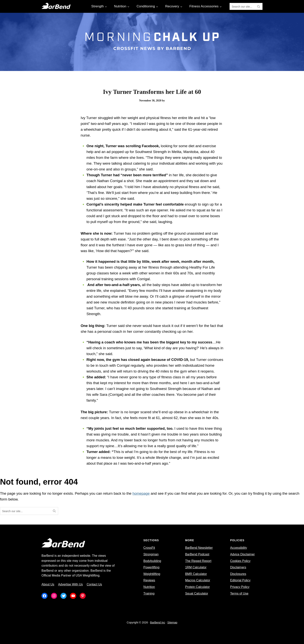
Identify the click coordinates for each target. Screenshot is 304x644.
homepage (141, 493)
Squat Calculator (197, 593)
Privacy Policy (240, 587)
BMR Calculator (196, 574)
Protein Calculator (197, 587)
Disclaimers (238, 567)
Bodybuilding (152, 561)
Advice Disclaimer (242, 554)
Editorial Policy (240, 580)
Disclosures (238, 574)
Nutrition (149, 587)
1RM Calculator (196, 567)
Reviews (149, 580)
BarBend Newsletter (199, 548)
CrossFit (149, 548)
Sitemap (172, 622)
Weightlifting (152, 574)
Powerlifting (152, 567)
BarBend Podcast (197, 554)
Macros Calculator (198, 580)
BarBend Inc (158, 622)
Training (149, 593)
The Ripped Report (198, 561)
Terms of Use (239, 593)
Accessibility (239, 548)
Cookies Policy (240, 561)
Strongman (151, 554)
